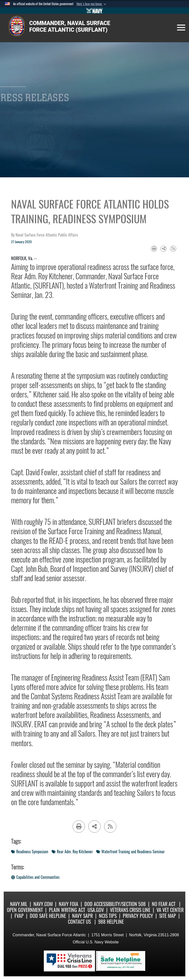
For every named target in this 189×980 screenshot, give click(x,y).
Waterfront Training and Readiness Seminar (130, 852)
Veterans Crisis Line (130, 910)
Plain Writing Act (67, 910)
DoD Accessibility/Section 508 (115, 904)
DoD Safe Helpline (48, 916)
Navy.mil (19, 904)
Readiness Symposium (30, 852)
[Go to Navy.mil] (94, 11)
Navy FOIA (69, 904)
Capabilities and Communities (35, 877)
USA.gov (96, 910)
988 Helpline (111, 922)
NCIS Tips (108, 916)
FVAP (19, 916)
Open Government (25, 910)
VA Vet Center (170, 910)
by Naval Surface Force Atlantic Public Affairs (45, 235)
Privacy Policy (138, 916)
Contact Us (79, 922)
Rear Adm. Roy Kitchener (72, 852)
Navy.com (43, 904)
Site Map (168, 916)
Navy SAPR (82, 916)
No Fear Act (164, 904)
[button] (92, 4)
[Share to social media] (164, 249)
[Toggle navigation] (181, 28)
